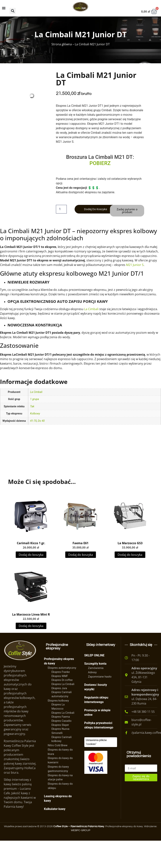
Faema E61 (80, 543)
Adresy (92, 672)
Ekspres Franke (61, 672)
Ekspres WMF (60, 676)
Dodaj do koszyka (96, 209)
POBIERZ (100, 163)
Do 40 (41, 421)
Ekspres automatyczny (62, 668)
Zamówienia (96, 668)
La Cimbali (91, 309)
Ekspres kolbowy (58, 701)
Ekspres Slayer (60, 725)
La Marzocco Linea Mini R (31, 614)
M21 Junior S (135, 265)
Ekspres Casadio (61, 721)
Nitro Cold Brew (57, 745)
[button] (13, 11)
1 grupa (34, 399)
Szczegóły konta (95, 664)
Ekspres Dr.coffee (62, 680)
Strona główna (62, 44)
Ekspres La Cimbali (63, 684)
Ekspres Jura (59, 688)
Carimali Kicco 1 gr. (31, 543)
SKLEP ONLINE (94, 655)
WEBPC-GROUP (81, 830)
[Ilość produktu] (61, 209)
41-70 (33, 421)
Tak (32, 406)
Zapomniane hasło (100, 677)
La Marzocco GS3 (130, 543)
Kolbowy (35, 414)
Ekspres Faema (61, 717)
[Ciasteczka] (101, 742)
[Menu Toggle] (4, 8)
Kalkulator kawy (55, 809)
